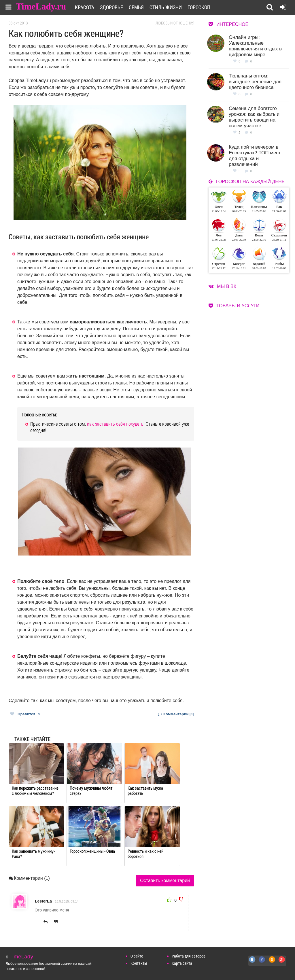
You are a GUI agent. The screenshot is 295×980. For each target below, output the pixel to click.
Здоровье (111, 7)
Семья (136, 7)
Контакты (139, 963)
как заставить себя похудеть (115, 424)
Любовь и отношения (175, 23)
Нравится (25, 714)
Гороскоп (199, 7)
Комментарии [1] (176, 714)
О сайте (137, 956)
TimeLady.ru (41, 6)
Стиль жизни (166, 7)
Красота (85, 7)
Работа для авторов (189, 956)
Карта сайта (182, 963)
